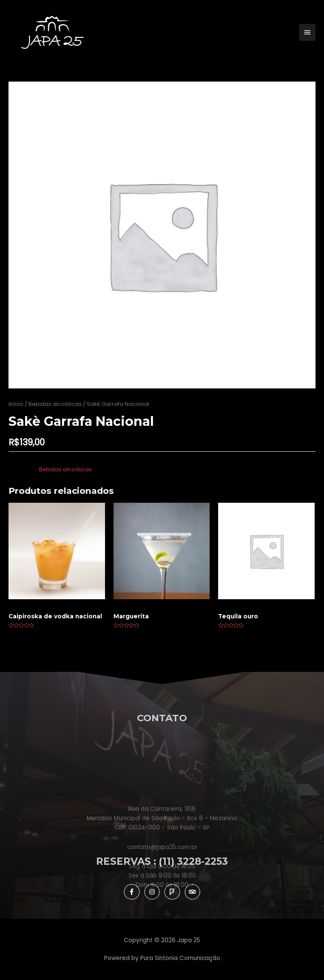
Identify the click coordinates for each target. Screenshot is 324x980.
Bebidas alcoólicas (55, 404)
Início (16, 404)
